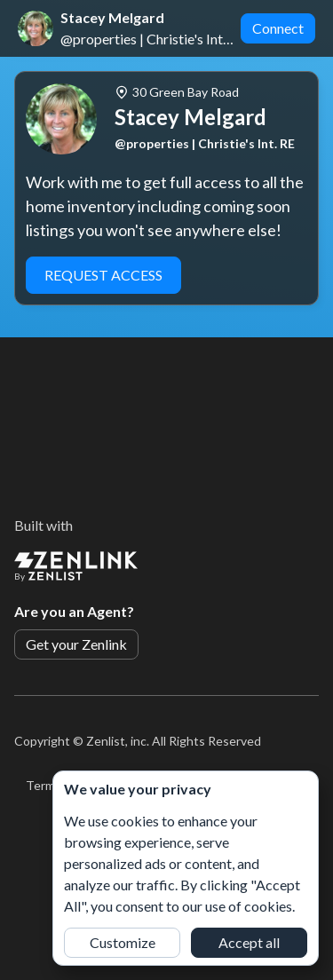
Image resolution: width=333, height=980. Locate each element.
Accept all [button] (249, 942)
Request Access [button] (103, 275)
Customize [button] (123, 942)
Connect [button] (278, 28)
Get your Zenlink (76, 644)
